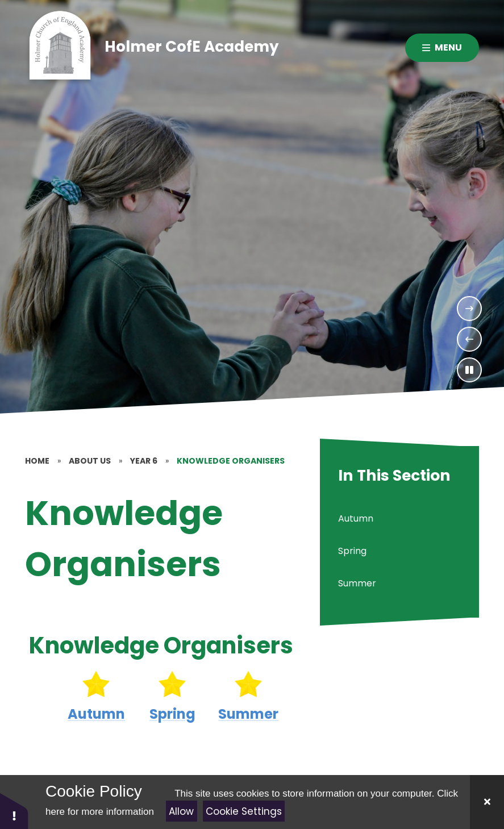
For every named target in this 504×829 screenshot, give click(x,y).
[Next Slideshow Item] (469, 309)
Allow (181, 811)
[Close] (487, 802)
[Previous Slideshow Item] (469, 339)
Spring (172, 714)
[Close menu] (442, 48)
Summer (249, 714)
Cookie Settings (244, 811)
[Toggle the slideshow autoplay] (469, 370)
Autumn (96, 714)
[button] (14, 811)
